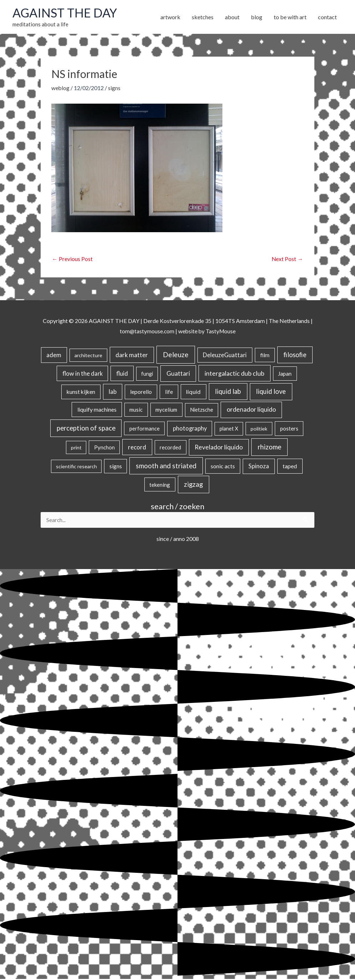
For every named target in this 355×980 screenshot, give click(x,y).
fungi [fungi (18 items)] (147, 374)
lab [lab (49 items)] (113, 392)
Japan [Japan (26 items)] (285, 374)
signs (115, 88)
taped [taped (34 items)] (290, 467)
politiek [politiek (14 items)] (259, 429)
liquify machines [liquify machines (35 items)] (97, 410)
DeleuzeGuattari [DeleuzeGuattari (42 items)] (225, 356)
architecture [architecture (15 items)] (88, 356)
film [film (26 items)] (265, 356)
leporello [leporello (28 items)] (141, 392)
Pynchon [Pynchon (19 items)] (104, 448)
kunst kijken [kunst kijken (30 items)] (81, 392)
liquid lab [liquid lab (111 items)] (228, 392)
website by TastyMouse (207, 332)
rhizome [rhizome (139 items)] (269, 447)
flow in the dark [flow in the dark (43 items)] (83, 374)
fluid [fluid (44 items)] (122, 374)
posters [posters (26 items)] (289, 429)
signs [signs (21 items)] (116, 467)
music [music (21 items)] (136, 410)
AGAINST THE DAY (66, 13)
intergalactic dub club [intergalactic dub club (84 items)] (235, 374)
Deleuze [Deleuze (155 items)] (176, 355)
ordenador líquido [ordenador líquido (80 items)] (251, 410)
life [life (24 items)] (169, 392)
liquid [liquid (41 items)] (193, 392)
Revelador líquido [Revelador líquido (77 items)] (219, 448)
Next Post (287, 259)
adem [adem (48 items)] (54, 356)
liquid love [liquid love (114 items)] (271, 392)
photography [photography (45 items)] (190, 429)
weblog (61, 88)
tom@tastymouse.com (146, 332)
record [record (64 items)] (137, 448)
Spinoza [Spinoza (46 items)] (259, 467)
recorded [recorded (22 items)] (170, 448)
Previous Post (72, 259)
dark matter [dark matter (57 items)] (132, 356)
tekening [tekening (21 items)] (160, 485)
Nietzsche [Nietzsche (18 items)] (202, 410)
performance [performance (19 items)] (145, 429)
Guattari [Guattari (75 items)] (178, 374)
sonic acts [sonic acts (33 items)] (223, 467)
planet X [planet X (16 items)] (229, 429)
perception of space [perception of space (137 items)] (86, 429)
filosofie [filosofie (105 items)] (295, 355)
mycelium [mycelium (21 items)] (166, 410)
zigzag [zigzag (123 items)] (193, 485)
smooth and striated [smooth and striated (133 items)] (166, 466)
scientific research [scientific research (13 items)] (76, 467)
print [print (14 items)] (76, 448)
